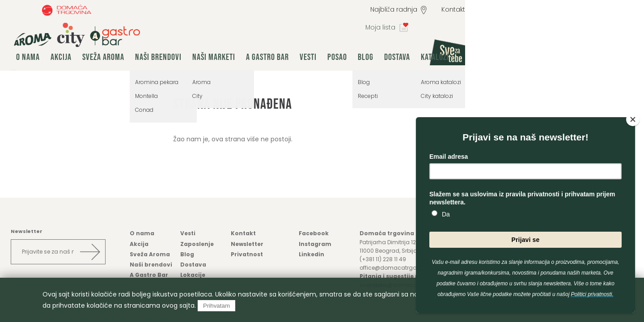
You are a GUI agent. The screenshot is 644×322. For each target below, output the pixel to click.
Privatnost (247, 254)
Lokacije (193, 275)
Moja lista (380, 27)
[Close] (633, 119)
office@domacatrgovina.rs (397, 268)
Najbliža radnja (394, 9)
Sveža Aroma (103, 57)
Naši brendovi (158, 57)
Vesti (308, 57)
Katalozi (435, 57)
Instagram (315, 244)
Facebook (314, 233)
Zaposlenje (197, 244)
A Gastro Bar (267, 57)
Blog (366, 57)
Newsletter (247, 244)
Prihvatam (216, 306)
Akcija (61, 57)
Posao (337, 57)
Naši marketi (214, 57)
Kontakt (453, 9)
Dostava (397, 57)
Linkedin (311, 254)
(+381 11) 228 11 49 (383, 259)
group (77, 35)
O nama (28, 57)
